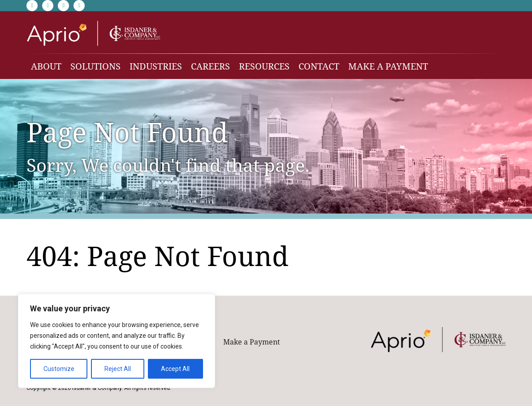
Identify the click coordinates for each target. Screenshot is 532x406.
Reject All (118, 369)
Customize (59, 369)
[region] (117, 341)
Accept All (175, 369)
